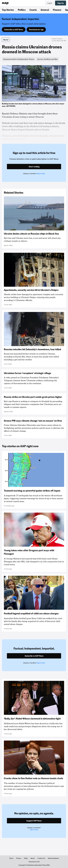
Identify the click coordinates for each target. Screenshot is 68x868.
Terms (11, 858)
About (33, 858)
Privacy (19, 858)
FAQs (26, 858)
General (45, 10)
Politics (22, 10)
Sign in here (41, 174)
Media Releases (53, 858)
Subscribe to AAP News (14, 29)
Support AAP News (34, 821)
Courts (33, 10)
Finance (57, 10)
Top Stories (8, 10)
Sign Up (61, 3)
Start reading (34, 167)
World (6, 40)
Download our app (36, 29)
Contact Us (41, 858)
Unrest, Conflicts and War (47, 59)
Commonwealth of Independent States (19, 59)
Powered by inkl (34, 862)
